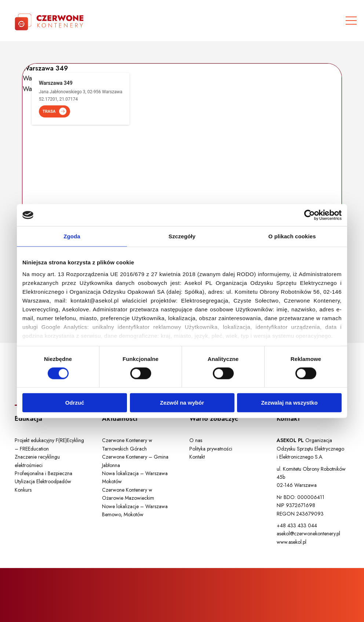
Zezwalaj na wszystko (289, 403)
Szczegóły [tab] (182, 236)
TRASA (54, 111)
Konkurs (23, 490)
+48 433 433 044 (297, 525)
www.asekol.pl (292, 542)
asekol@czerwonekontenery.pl (308, 534)
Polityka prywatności (211, 449)
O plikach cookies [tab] (292, 236)
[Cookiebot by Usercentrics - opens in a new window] (310, 215)
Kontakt (197, 457)
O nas (196, 440)
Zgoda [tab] (72, 236)
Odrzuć (75, 403)
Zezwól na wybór (182, 403)
